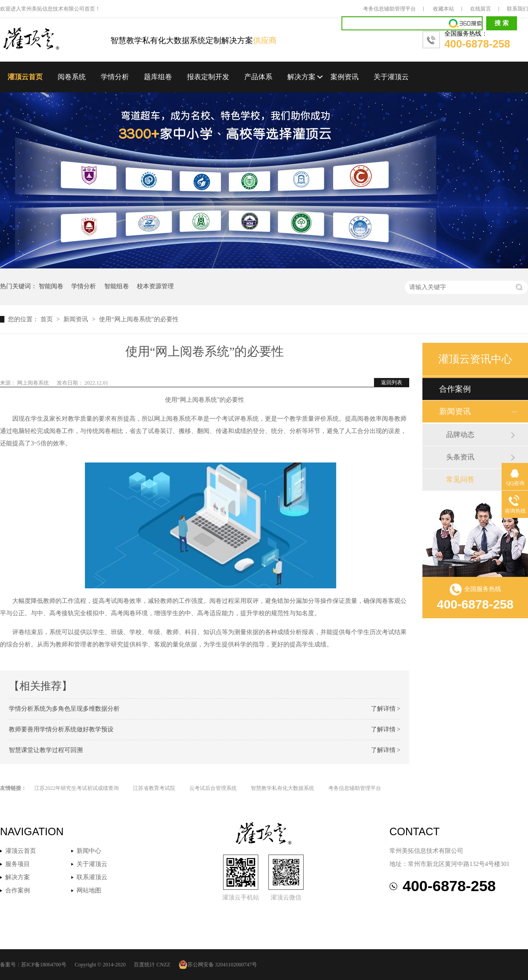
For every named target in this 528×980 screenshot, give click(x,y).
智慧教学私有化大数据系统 (282, 788)
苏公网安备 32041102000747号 (218, 965)
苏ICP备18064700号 (44, 965)
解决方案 (301, 77)
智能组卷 (117, 286)
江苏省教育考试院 (154, 788)
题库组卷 (158, 77)
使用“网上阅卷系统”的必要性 (139, 319)
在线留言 (480, 9)
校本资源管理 (155, 286)
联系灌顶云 (92, 877)
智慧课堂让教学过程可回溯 (46, 750)
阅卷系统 (72, 77)
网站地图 (89, 890)
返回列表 (392, 382)
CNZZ (163, 965)
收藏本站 (444, 9)
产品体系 (258, 77)
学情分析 (115, 77)
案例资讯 (345, 77)
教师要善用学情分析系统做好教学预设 (61, 729)
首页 (48, 319)
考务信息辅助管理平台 (389, 9)
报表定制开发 (208, 77)
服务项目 (18, 864)
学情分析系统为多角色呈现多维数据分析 (64, 709)
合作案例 (455, 389)
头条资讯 (460, 457)
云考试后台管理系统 (213, 788)
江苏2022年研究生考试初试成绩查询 (77, 788)
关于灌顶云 (391, 77)
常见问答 (460, 479)
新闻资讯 (77, 319)
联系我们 (517, 9)
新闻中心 (89, 851)
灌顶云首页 (25, 77)
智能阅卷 (51, 286)
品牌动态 (460, 435)
